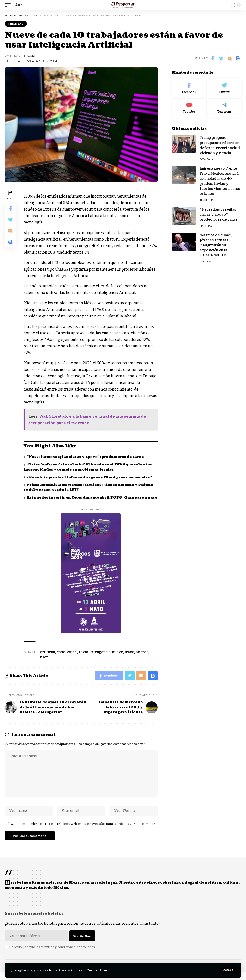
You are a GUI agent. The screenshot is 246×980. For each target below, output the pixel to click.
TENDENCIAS (207, 200)
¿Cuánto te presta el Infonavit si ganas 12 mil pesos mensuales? (92, 477)
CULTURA (205, 262)
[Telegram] (224, 108)
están (72, 657)
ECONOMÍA (206, 159)
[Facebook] (189, 88)
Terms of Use (98, 970)
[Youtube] (189, 108)
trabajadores (136, 657)
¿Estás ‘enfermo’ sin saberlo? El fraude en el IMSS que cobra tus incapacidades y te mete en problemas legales (90, 467)
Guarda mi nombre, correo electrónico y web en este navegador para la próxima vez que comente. (83, 831)
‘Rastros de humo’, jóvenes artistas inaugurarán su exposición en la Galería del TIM (216, 245)
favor (84, 657)
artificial (48, 657)
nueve (118, 657)
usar (44, 662)
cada (61, 657)
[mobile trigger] (9, 5)
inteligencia (100, 657)
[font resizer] (18, 5)
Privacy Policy (70, 970)
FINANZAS (16, 24)
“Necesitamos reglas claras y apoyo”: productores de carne (86, 457)
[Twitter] (224, 88)
